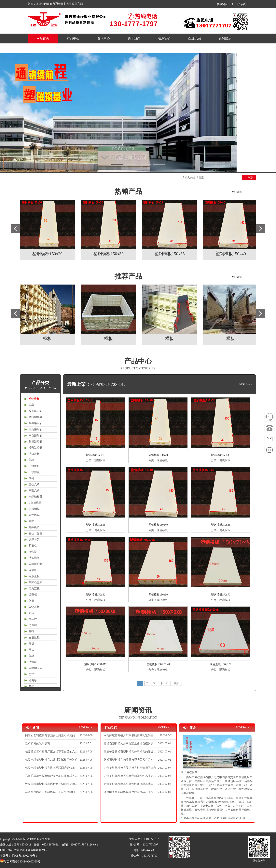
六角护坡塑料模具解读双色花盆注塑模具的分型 (52, 776)
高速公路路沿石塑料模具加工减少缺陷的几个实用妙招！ (52, 792)
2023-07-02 (165, 760)
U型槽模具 (35, 503)
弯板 (31, 644)
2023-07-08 (165, 776)
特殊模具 (34, 558)
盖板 (31, 460)
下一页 (164, 683)
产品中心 (73, 38)
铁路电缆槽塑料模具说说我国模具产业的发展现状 (130, 792)
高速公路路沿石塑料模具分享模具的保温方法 (130, 752)
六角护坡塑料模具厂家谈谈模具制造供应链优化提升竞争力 (131, 735)
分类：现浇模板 (158, 460)
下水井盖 (34, 472)
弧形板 (33, 595)
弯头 (31, 650)
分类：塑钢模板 (96, 460)
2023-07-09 (165, 792)
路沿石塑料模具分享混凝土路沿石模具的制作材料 (52, 735)
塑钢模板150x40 (231, 254)
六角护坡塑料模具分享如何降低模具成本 (129, 784)
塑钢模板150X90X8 (158, 664)
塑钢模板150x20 (47, 254)
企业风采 (195, 38)
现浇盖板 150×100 (221, 664)
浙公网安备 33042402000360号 (20, 862)
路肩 (31, 601)
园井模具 (34, 515)
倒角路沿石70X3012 (108, 384)
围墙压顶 (34, 637)
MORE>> (237, 192)
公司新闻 (33, 728)
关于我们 (134, 38)
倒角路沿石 (35, 429)
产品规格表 (44, 48)
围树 (31, 478)
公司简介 (189, 728)
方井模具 (34, 527)
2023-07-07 (165, 768)
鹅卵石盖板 (35, 582)
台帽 (31, 631)
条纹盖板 (34, 607)
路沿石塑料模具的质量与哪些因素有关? (128, 760)
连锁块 (33, 552)
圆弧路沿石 (35, 423)
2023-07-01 (86, 744)
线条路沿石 (35, 411)
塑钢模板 (34, 399)
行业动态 (111, 728)
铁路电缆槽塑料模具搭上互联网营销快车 (50, 768)
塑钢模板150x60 (158, 595)
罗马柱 (33, 619)
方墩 (31, 405)
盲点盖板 (34, 576)
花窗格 (33, 546)
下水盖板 (34, 466)
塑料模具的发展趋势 (38, 744)
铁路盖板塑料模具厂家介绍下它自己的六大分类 (52, 752)
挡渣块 (33, 662)
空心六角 (34, 484)
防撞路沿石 (35, 442)
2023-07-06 (86, 752)
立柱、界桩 (35, 533)
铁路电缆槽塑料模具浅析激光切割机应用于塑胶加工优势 (52, 784)
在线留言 (222, 4)
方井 (31, 521)
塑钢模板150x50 (96, 595)
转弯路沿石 (35, 448)
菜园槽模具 (35, 417)
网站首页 (43, 38)
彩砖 (31, 613)
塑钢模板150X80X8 (96, 664)
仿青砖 (33, 625)
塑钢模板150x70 (221, 595)
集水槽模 (34, 509)
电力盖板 (34, 589)
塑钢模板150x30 (108, 254)
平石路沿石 (35, 435)
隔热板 (33, 570)
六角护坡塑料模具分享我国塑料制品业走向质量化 (130, 776)
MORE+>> (246, 384)
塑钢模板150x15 (96, 455)
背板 (31, 656)
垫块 (31, 674)
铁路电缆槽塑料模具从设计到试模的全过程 (51, 760)
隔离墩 (33, 680)
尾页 (177, 683)
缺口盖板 (34, 454)
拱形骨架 (34, 540)
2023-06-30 (86, 735)
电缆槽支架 (35, 668)
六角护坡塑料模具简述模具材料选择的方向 (130, 768)
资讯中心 (103, 38)
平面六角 (34, 491)
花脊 (31, 686)
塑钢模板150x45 (221, 525)
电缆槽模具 (35, 497)
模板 (47, 339)
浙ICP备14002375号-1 (24, 856)
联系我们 (243, 4)
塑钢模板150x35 (170, 254)
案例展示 (225, 38)
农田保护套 (35, 564)
